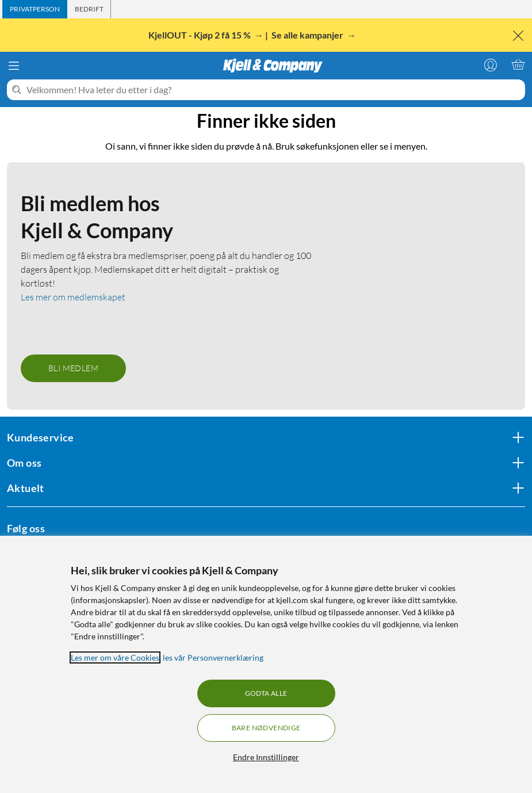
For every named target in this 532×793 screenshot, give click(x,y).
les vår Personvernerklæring (213, 657)
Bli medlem (73, 368)
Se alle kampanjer (308, 35)
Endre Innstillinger (266, 757)
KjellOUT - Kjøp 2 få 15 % (200, 35)
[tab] (35, 9)
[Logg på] (491, 64)
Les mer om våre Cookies (115, 657)
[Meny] (14, 66)
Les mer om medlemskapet (73, 297)
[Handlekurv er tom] (518, 64)
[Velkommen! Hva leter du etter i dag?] (273, 90)
